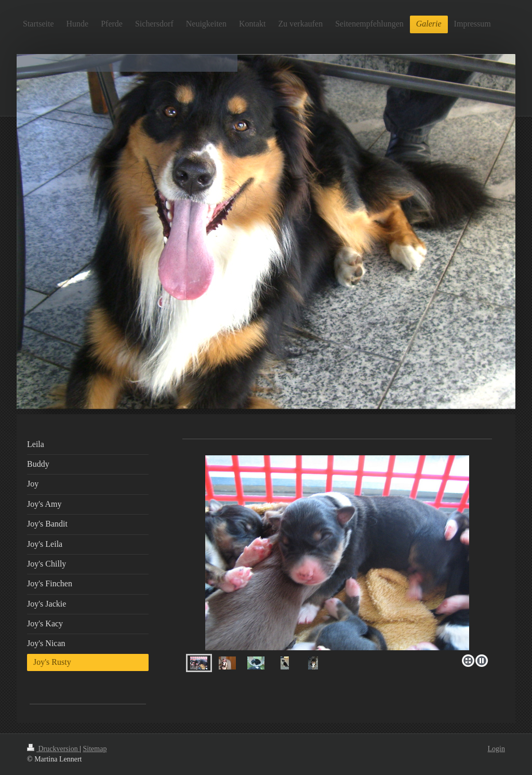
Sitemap (95, 749)
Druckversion (53, 749)
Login (496, 749)
